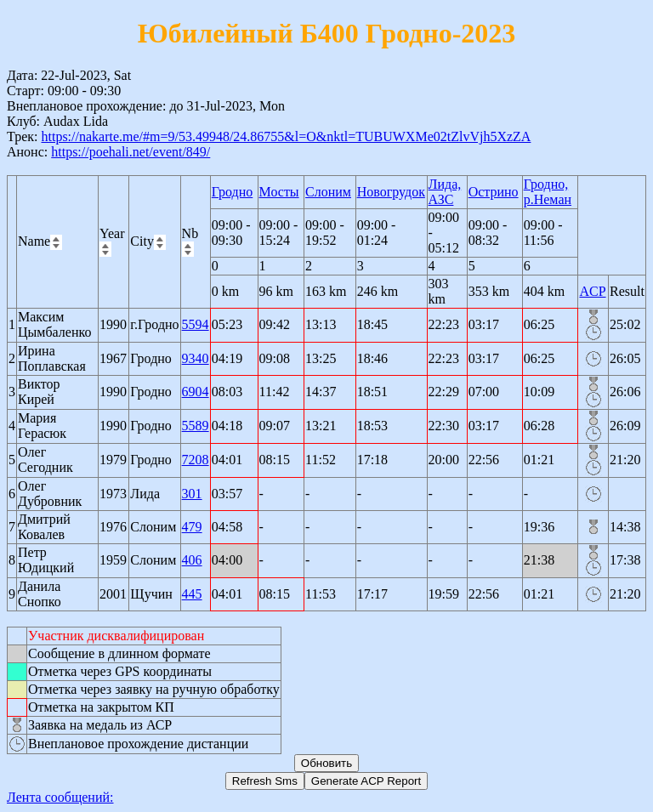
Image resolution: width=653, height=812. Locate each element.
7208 (196, 460)
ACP (592, 291)
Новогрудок (391, 192)
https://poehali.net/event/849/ (131, 152)
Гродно (232, 192)
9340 (196, 358)
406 (192, 560)
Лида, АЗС (445, 192)
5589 (196, 426)
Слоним (328, 192)
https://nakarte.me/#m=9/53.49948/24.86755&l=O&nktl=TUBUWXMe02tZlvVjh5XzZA (286, 136)
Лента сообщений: (60, 797)
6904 (196, 392)
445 (192, 594)
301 (192, 494)
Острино (494, 192)
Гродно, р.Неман (548, 192)
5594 (196, 324)
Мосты (279, 192)
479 (192, 527)
